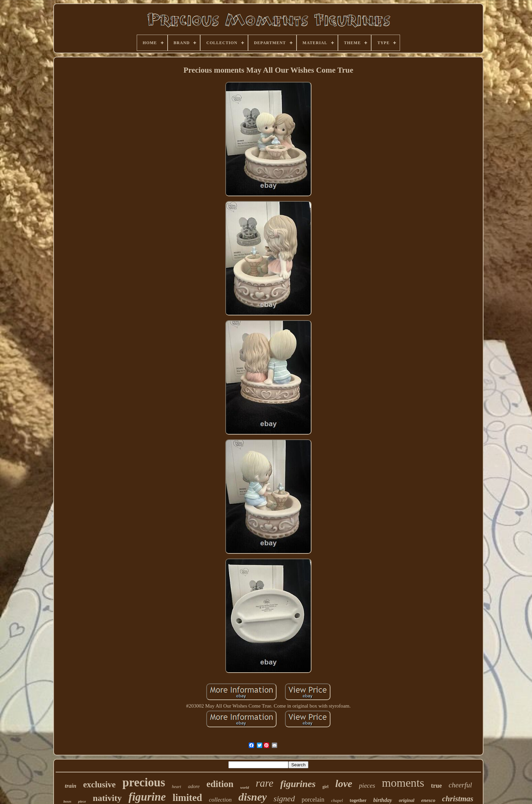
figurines (298, 784)
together (358, 800)
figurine (147, 797)
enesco (428, 800)
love (344, 783)
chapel (337, 800)
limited (187, 798)
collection (220, 800)
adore (194, 786)
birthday (383, 800)
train (71, 786)
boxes (67, 801)
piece (82, 801)
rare (265, 783)
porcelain (313, 800)
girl (325, 787)
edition (220, 784)
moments (403, 783)
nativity (107, 798)
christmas (458, 799)
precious (144, 782)
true (436, 786)
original (406, 800)
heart (177, 787)
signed (284, 799)
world (245, 787)
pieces (367, 785)
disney (253, 797)
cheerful (460, 785)
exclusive (99, 784)
